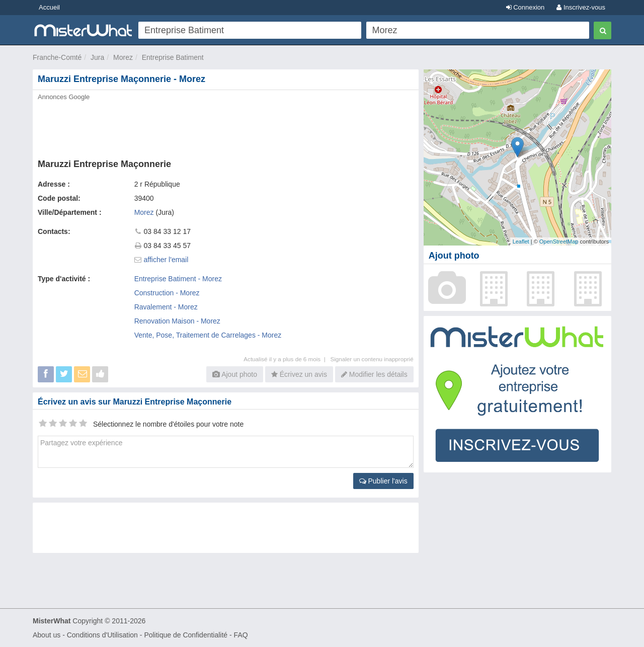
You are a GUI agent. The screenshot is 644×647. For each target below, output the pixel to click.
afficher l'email (166, 260)
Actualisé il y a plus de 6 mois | (287, 359)
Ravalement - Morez (166, 307)
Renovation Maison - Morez (177, 321)
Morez (123, 57)
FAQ (241, 635)
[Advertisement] (225, 127)
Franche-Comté (57, 57)
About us (47, 635)
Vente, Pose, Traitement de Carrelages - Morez (208, 335)
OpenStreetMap (559, 241)
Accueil (49, 7)
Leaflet (521, 241)
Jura (97, 57)
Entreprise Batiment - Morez (178, 279)
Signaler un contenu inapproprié (372, 359)
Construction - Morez (167, 293)
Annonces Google (64, 97)
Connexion (526, 7)
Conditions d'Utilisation (102, 635)
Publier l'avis (383, 481)
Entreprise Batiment (173, 57)
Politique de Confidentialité (186, 635)
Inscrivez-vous (581, 7)
